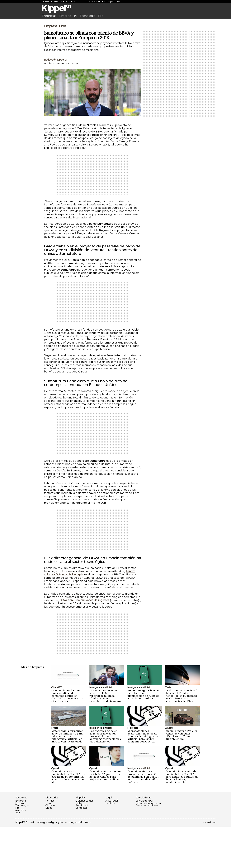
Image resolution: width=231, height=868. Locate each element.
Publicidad (82, 847)
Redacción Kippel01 (56, 101)
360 (18, 854)
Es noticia (47, 1)
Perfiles (50, 842)
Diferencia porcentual (148, 845)
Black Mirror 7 (70, 1)
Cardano (91, 1)
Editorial (80, 845)
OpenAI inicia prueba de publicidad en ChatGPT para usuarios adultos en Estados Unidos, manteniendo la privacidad (181, 819)
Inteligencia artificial (100, 729)
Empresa (51, 67)
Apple (111, 1)
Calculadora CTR (145, 842)
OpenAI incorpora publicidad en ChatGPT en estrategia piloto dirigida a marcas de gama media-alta (68, 818)
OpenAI (56, 810)
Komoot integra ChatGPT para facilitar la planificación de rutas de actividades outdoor (144, 736)
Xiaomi (101, 1)
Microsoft (133, 769)
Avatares (20, 852)
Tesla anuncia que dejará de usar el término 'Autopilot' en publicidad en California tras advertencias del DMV (181, 737)
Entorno (65, 16)
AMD (119, 1)
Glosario (50, 847)
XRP (81, 1)
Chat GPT (56, 729)
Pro (101, 16)
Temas (49, 845)
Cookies (110, 845)
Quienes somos (84, 842)
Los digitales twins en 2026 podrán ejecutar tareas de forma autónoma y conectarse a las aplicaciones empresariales (106, 779)
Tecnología (88, 16)
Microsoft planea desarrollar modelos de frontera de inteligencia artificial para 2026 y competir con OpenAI (143, 778)
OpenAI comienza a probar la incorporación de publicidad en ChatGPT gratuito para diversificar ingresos (144, 818)
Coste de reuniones (147, 847)
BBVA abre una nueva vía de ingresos (84, 642)
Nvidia (57, 1)
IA (75, 16)
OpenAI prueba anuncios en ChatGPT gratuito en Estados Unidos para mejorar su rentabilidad (105, 817)
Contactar (81, 849)
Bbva (63, 67)
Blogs (49, 849)
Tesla (168, 729)
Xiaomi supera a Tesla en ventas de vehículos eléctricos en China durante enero (181, 776)
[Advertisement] (115, 42)
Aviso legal (112, 842)
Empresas (49, 16)
